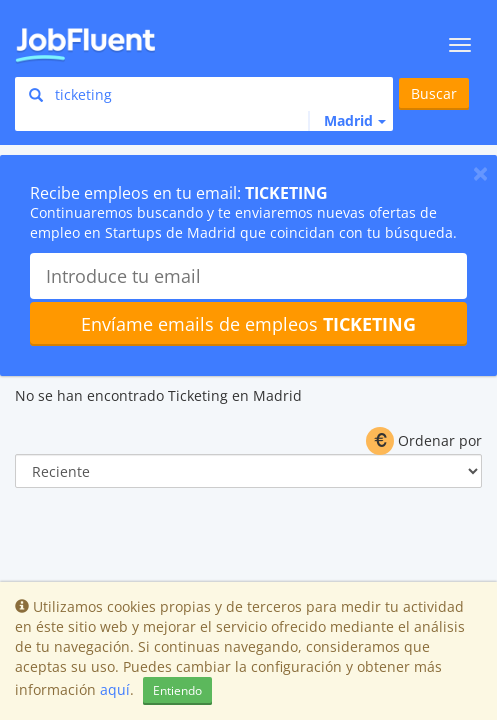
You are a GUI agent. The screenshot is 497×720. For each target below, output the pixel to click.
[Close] (480, 173)
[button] (347, 121)
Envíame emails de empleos (248, 324)
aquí (115, 689)
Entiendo (177, 690)
